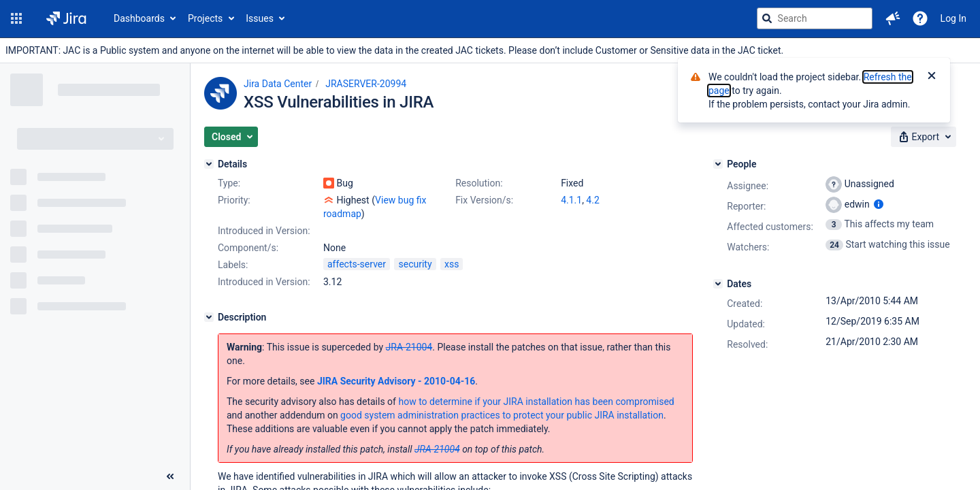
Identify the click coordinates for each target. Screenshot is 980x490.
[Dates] (718, 284)
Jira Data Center (278, 84)
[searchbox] (815, 18)
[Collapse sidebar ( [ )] (170, 476)
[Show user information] (879, 204)
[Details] (209, 164)
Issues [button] (260, 18)
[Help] (920, 18)
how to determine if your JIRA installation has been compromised (536, 402)
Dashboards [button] (139, 18)
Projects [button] (205, 18)
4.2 (592, 200)
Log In (953, 18)
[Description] (209, 317)
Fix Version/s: (484, 200)
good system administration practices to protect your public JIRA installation (502, 415)
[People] (718, 164)
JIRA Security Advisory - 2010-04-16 (396, 381)
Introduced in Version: (264, 282)
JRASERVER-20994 (366, 84)
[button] (16, 18)
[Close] (932, 77)
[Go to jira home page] (66, 18)
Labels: (233, 265)
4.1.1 (571, 200)
